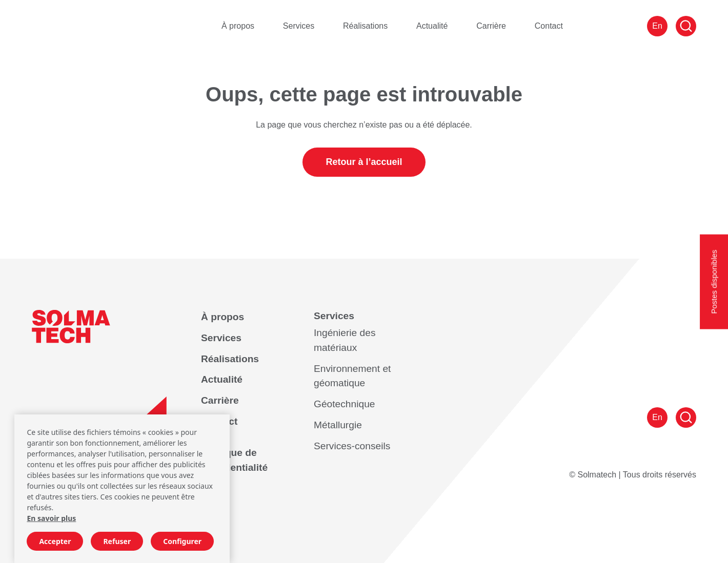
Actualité (432, 26)
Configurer (182, 541)
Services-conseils (352, 446)
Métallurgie (338, 425)
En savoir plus (51, 518)
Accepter (55, 541)
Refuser (117, 541)
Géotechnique (344, 404)
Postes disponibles (714, 281)
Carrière (491, 26)
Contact (549, 26)
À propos (238, 26)
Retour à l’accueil (364, 162)
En (657, 26)
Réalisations (365, 26)
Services (299, 26)
